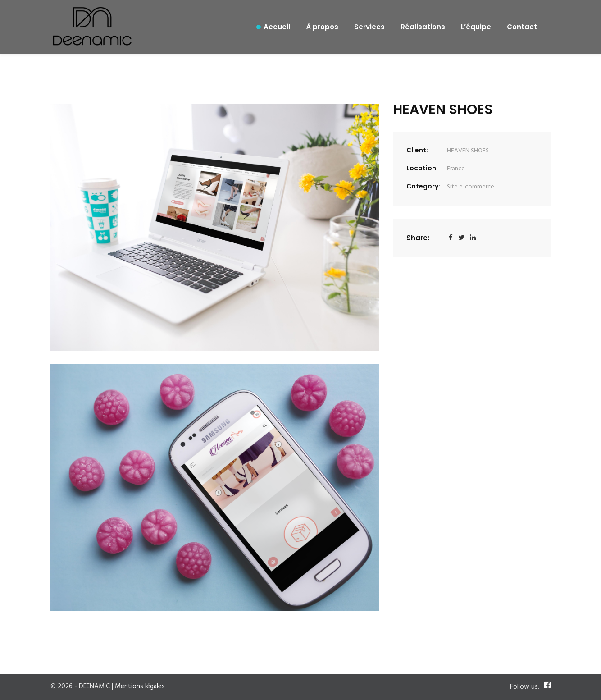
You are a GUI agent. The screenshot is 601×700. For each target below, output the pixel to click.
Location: (422, 168)
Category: (423, 186)
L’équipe (476, 27)
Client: (417, 150)
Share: (418, 238)
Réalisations (423, 27)
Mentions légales (140, 686)
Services (369, 27)
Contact (522, 27)
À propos (322, 27)
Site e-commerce (471, 187)
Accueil (277, 27)
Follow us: (525, 687)
